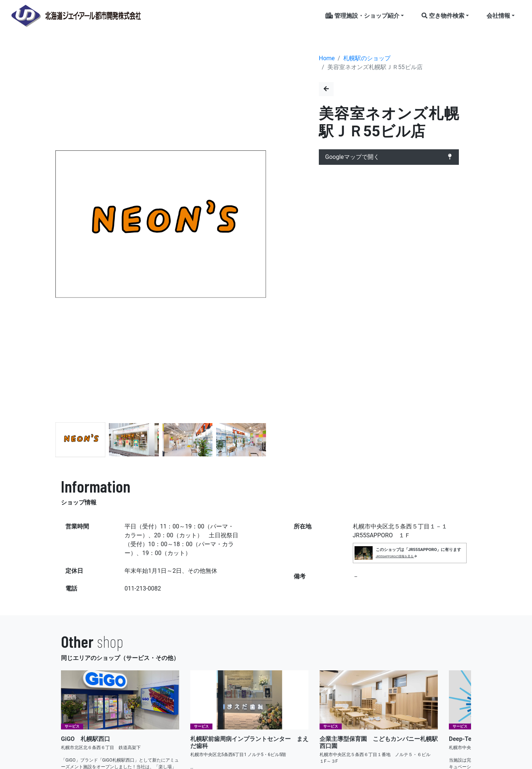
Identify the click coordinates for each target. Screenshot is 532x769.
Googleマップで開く (389, 157)
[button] (257, 225)
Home (327, 58)
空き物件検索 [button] (443, 16)
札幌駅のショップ (367, 58)
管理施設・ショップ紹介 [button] (362, 16)
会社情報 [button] (498, 16)
